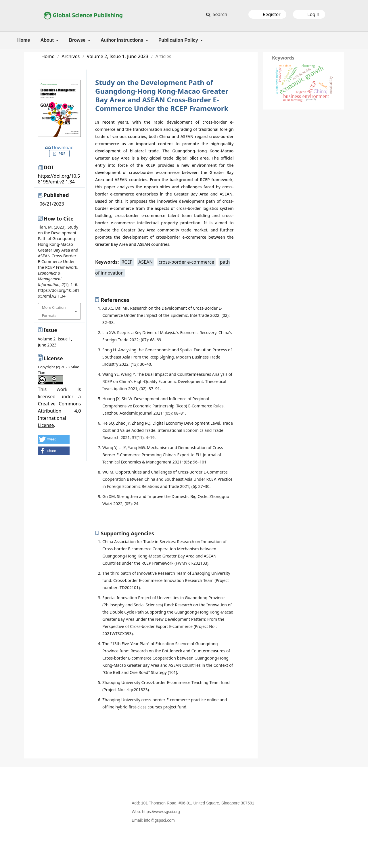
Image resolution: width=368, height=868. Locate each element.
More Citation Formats (54, 311)
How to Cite (59, 219)
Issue (51, 330)
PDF (62, 154)
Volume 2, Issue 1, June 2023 (118, 56)
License (53, 358)
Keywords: (108, 262)
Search (220, 14)
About (48, 40)
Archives (71, 56)
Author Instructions (123, 40)
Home (24, 40)
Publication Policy (179, 40)
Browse (78, 40)
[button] (54, 439)
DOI (49, 167)
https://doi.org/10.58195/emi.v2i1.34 (59, 179)
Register (272, 14)
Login (313, 14)
